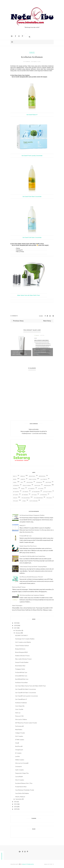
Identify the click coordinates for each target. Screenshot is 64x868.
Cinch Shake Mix (20, 706)
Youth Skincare (33, 501)
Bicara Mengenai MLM (21, 652)
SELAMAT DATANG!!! (22, 635)
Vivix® (17, 743)
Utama (24, 501)
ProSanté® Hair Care (26, 536)
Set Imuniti (25, 492)
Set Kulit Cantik (47, 492)
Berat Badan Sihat (20, 666)
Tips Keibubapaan (38, 498)
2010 (16, 807)
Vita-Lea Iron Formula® (22, 763)
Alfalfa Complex (20, 760)
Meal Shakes (19, 729)
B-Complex (18, 753)
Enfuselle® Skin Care (21, 676)
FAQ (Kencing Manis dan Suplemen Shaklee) (32, 595)
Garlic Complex (19, 770)
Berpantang (42, 476)
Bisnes (15, 479)
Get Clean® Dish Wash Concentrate (32, 197)
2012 (16, 802)
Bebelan (23, 476)
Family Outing (32, 479)
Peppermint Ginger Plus (22, 773)
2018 (16, 625)
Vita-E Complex (20, 780)
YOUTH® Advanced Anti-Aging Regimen (20, 353)
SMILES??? (23, 525)
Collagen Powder (20, 733)
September (19, 799)
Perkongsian (47, 485)
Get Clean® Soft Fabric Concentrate (32, 237)
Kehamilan (39, 482)
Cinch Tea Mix (19, 709)
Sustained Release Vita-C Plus (24, 783)
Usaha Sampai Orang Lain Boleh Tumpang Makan (33, 567)
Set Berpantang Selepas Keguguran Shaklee (32, 515)
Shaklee (32, 52)
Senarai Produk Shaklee (22, 662)
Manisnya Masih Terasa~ (19, 587)
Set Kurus (16, 495)
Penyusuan (37, 485)
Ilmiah (15, 482)
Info (22, 482)
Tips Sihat (16, 501)
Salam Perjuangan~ (17, 605)
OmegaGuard (19, 750)
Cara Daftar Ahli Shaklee (22, 793)
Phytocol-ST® (19, 716)
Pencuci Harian (27, 485)
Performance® (19, 726)
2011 (16, 804)
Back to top (49, 864)
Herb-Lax (18, 713)
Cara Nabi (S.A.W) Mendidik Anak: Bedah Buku (32, 556)
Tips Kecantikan (26, 498)
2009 (16, 809)
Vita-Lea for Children (21, 719)
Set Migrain (25, 495)
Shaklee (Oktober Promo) (22, 656)
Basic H (15, 476)
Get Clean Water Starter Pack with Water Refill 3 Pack (30, 686)
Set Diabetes (31, 489)
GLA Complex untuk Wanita (23, 642)
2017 (16, 628)
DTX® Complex (20, 740)
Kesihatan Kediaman (21, 703)
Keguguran (30, 482)
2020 (16, 623)
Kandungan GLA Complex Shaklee (25, 639)
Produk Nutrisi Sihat (21, 787)
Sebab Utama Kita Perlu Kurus (28, 546)
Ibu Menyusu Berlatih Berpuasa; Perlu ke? (31, 577)
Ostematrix (18, 766)
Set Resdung (44, 495)
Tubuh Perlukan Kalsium (22, 646)
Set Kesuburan (36, 492)
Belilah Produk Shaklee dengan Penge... (40, 352)
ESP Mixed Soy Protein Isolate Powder (26, 723)
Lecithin (17, 756)
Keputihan (48, 482)
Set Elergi (41, 489)
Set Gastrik (16, 492)
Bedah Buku (32, 476)
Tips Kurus (49, 498)
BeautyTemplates (28, 864)
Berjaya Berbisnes (20, 649)
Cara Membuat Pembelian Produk (25, 790)
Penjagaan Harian (20, 669)
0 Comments (14, 316)
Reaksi (23, 489)
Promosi (15, 489)
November (18, 630)
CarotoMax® (19, 777)
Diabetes (23, 479)
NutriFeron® (19, 746)
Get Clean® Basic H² (32, 115)
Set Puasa (34, 495)
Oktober (18, 633)
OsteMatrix (16, 485)
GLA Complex (44, 479)
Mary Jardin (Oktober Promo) (23, 659)
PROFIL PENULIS (20, 797)
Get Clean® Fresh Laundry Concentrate (32, 156)
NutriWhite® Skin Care (22, 679)
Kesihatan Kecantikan (21, 682)
